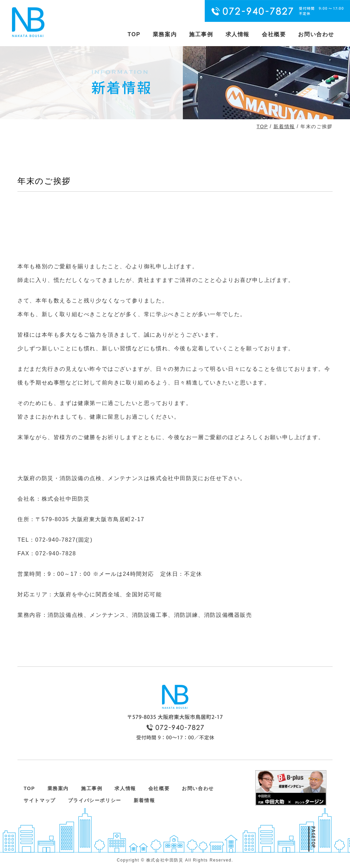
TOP (134, 34)
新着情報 (284, 126)
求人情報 (238, 34)
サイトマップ (40, 800)
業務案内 (165, 34)
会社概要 (274, 34)
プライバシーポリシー (95, 800)
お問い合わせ (316, 34)
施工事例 (201, 34)
